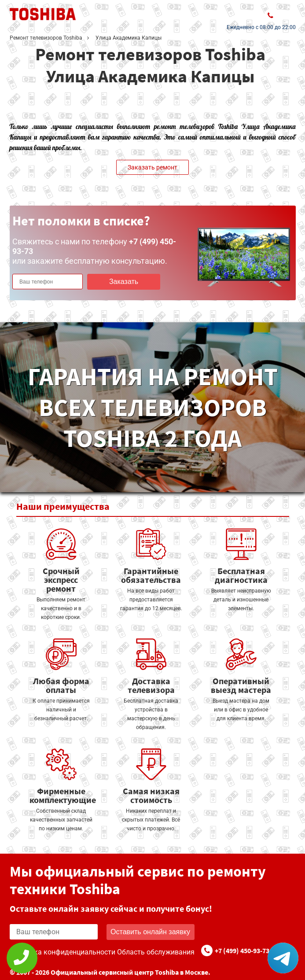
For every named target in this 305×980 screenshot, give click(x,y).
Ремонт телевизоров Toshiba (46, 38)
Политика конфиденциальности (62, 952)
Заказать (124, 282)
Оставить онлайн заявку (150, 932)
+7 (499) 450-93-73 (242, 951)
